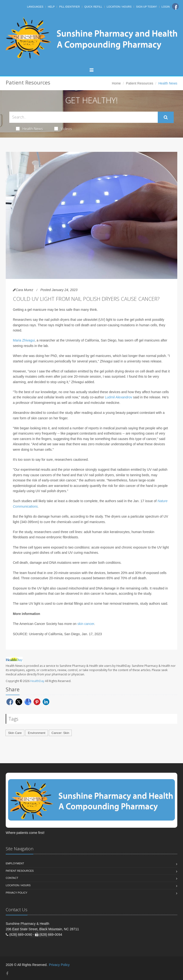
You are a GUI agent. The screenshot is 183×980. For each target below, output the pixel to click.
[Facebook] (175, 6)
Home (116, 83)
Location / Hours (119, 7)
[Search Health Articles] (84, 117)
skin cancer (86, 624)
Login (166, 7)
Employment (15, 863)
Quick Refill (93, 7)
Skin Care (15, 733)
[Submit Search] (166, 117)
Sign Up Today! (147, 7)
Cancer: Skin (60, 733)
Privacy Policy (17, 893)
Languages (35, 7)
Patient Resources (140, 83)
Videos (63, 129)
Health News (29, 129)
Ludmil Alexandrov (118, 397)
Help (51, 7)
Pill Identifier (69, 7)
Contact (12, 878)
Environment (37, 733)
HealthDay (37, 681)
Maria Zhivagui (24, 340)
